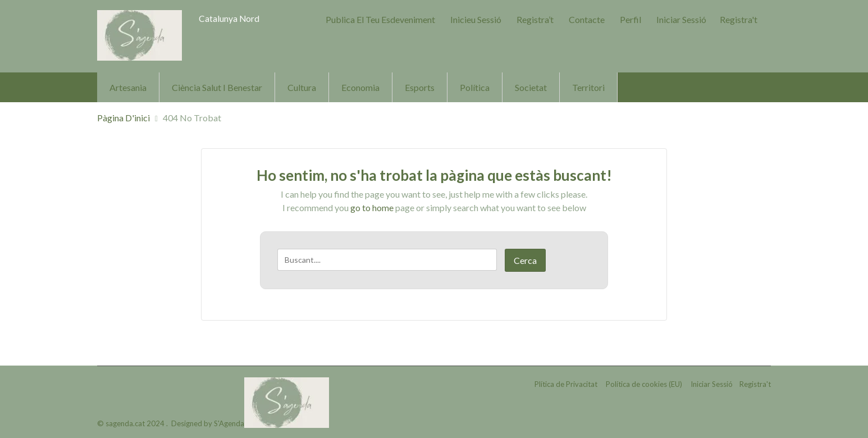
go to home (372, 207)
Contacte (587, 19)
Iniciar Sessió (681, 19)
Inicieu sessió (476, 19)
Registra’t (535, 19)
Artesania (128, 87)
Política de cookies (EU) (644, 384)
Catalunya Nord (229, 18)
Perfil (631, 19)
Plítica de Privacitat (566, 384)
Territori (588, 87)
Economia (360, 87)
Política (475, 87)
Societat (531, 87)
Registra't (739, 19)
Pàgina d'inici (124, 118)
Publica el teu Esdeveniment (380, 19)
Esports (420, 87)
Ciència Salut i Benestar (217, 87)
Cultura (302, 87)
